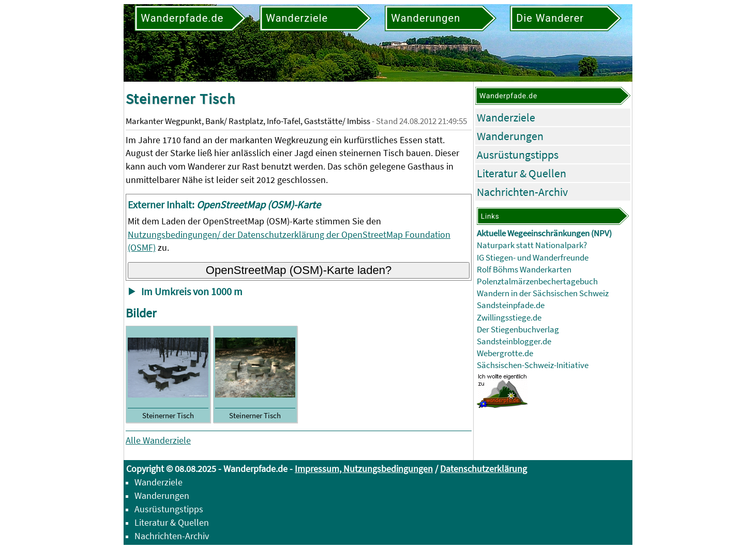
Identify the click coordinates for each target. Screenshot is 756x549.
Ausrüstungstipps (518, 155)
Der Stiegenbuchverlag (518, 330)
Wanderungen (510, 136)
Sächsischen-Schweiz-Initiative (533, 365)
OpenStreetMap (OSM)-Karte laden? (299, 270)
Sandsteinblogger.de (514, 341)
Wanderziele (506, 117)
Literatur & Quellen (521, 173)
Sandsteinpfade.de (511, 305)
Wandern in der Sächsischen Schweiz (543, 293)
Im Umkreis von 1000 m (192, 292)
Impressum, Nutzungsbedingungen (364, 469)
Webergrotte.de (505, 353)
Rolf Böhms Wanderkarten (524, 270)
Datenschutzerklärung (483, 469)
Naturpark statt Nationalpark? (532, 245)
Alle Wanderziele (158, 440)
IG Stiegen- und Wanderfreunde (533, 258)
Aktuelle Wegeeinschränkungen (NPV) (544, 233)
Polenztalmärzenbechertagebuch (537, 281)
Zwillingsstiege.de (509, 318)
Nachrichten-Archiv (522, 192)
